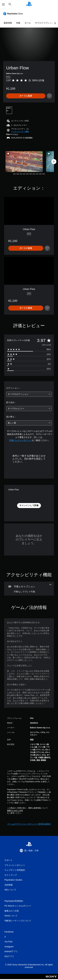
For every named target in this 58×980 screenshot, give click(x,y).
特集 (18, 23)
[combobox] (29, 394)
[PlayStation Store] (14, 13)
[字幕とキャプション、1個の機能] (29, 589)
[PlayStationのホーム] (29, 4)
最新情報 (8, 23)
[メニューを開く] (3, 4)
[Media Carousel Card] (24, 162)
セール (28, 23)
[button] (20, 132)
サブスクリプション (44, 23)
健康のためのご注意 (15, 811)
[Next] (54, 162)
